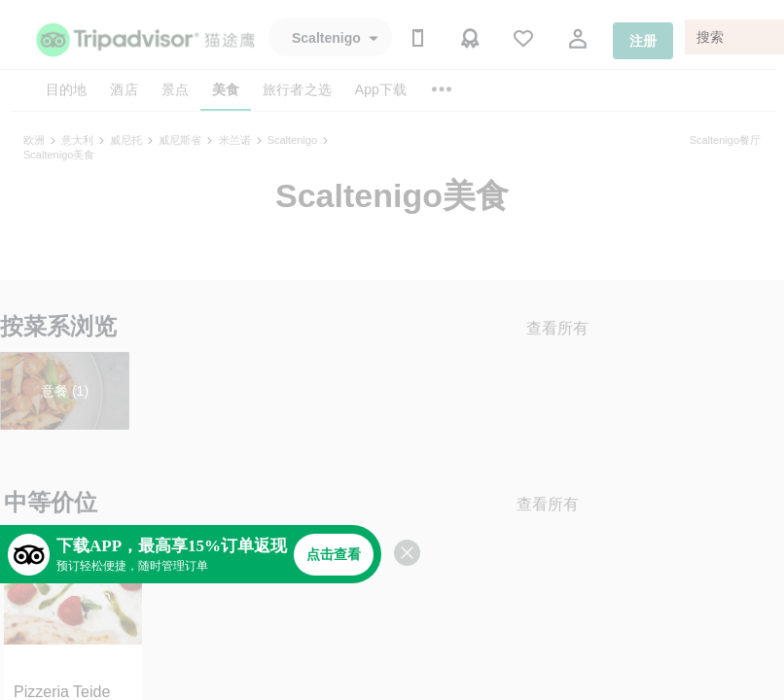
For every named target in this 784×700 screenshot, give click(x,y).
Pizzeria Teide (62, 692)
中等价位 (51, 502)
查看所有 (557, 328)
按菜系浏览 (58, 326)
